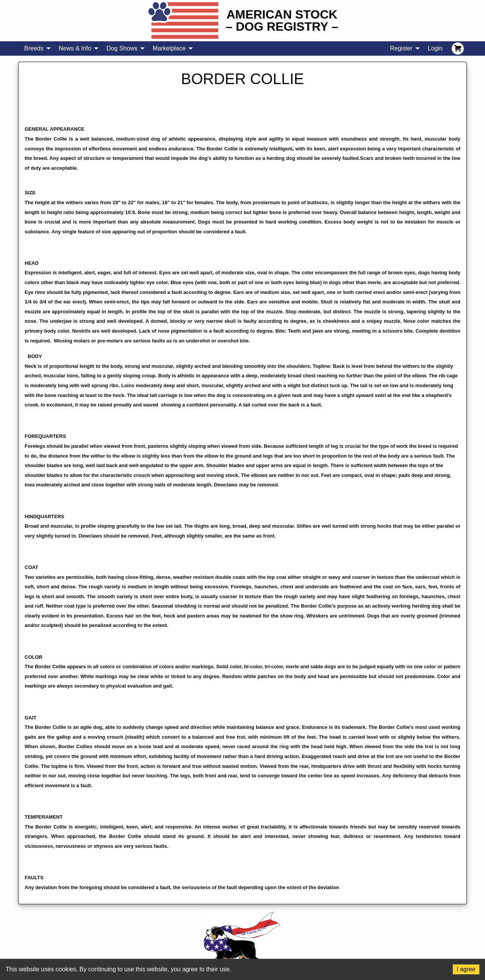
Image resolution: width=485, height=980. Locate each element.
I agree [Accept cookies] (466, 969)
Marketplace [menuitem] (169, 48)
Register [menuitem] (401, 48)
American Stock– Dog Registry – (282, 20)
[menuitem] (458, 48)
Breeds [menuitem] (34, 48)
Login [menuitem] (435, 48)
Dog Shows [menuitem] (122, 48)
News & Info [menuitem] (75, 48)
